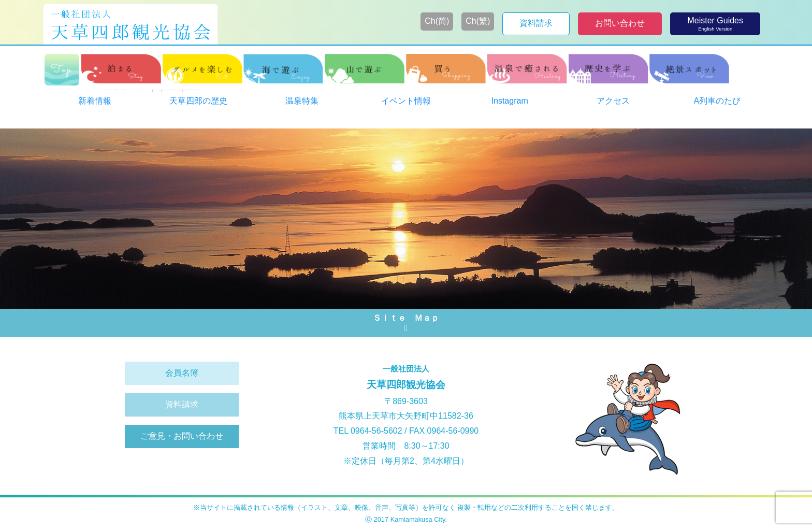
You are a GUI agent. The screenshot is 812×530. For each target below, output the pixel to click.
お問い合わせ (620, 23)
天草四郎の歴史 (198, 101)
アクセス (613, 101)
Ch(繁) (478, 21)
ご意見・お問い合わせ (182, 436)
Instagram (510, 101)
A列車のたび (717, 101)
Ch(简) (437, 21)
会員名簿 (182, 373)
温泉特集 (302, 101)
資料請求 (536, 23)
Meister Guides (715, 24)
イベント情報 (406, 101)
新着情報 (95, 101)
